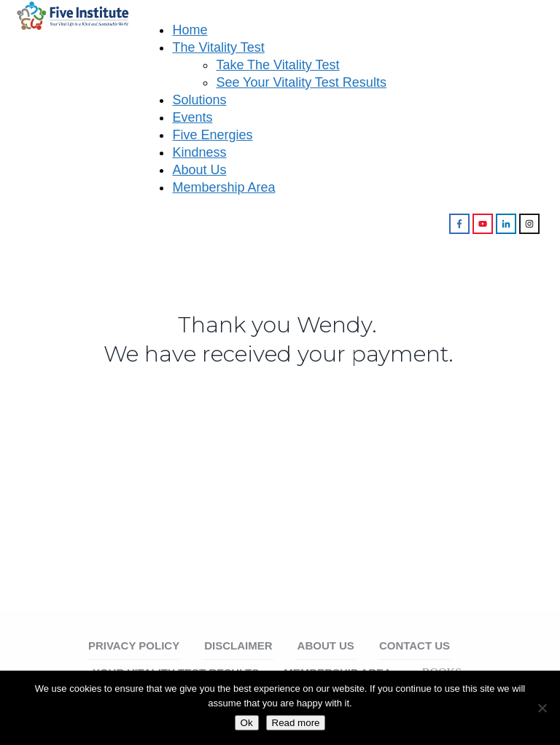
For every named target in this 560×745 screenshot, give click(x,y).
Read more (296, 723)
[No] (542, 708)
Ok (247, 723)
